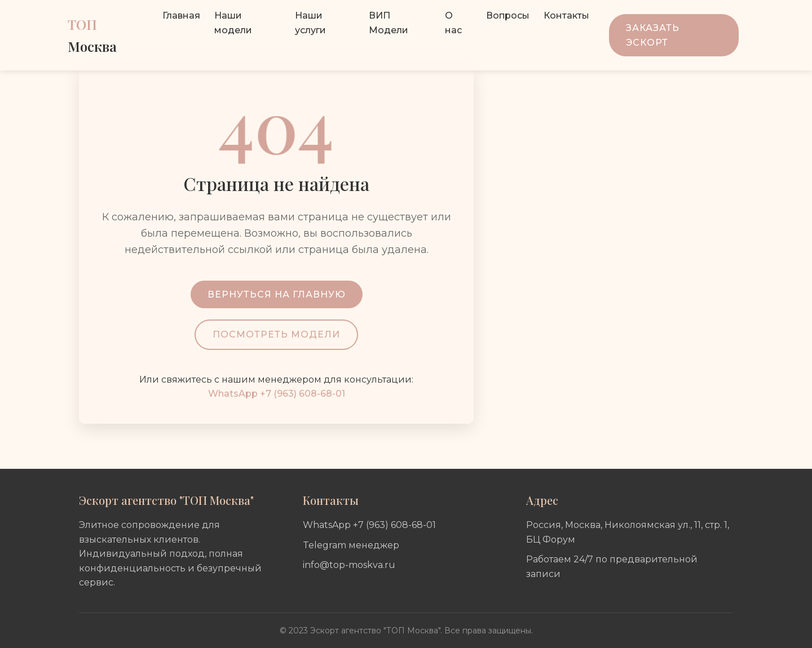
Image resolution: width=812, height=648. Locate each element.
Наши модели (233, 23)
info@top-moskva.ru (349, 565)
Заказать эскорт (653, 35)
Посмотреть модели (276, 334)
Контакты (566, 15)
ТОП (92, 35)
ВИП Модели (389, 23)
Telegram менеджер (351, 545)
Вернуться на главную (277, 294)
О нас (453, 23)
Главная (181, 15)
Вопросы (508, 15)
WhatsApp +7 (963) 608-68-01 (277, 394)
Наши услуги (310, 23)
